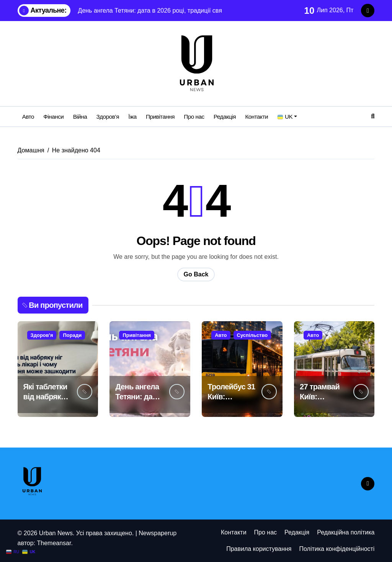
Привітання (160, 117)
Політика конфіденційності (337, 549)
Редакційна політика (346, 532)
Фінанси (53, 117)
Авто (28, 117)
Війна (80, 117)
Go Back (196, 274)
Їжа (132, 117)
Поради (72, 335)
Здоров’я (108, 117)
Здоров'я (42, 335)
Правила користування (259, 549)
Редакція (225, 117)
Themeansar (54, 543)
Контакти (256, 117)
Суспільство (252, 335)
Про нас (194, 117)
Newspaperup (158, 533)
